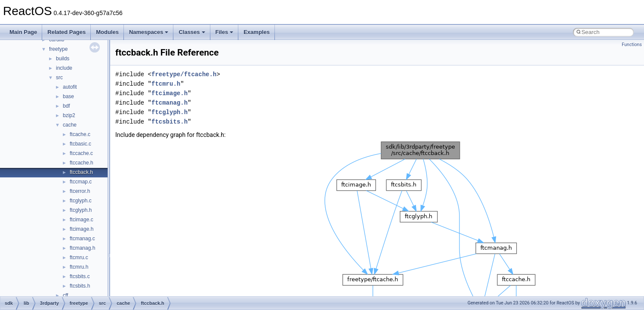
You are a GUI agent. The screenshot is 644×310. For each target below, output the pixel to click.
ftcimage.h (82, 229)
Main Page (23, 32)
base (68, 96)
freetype (58, 49)
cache (70, 125)
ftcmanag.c (82, 239)
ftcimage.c (82, 220)
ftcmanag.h (82, 248)
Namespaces (149, 32)
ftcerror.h (80, 191)
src (59, 77)
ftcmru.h (79, 267)
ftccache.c (81, 153)
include (64, 68)
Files (225, 32)
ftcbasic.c (80, 144)
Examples (257, 32)
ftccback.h (81, 172)
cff (65, 295)
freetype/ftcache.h (184, 74)
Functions (632, 45)
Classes (192, 32)
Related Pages (66, 32)
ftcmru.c (79, 257)
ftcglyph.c (81, 201)
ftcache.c (80, 134)
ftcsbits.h (80, 286)
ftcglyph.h (81, 210)
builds (63, 59)
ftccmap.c (81, 182)
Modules (107, 32)
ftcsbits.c (80, 276)
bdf (66, 106)
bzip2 (69, 115)
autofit (70, 87)
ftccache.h (82, 163)
